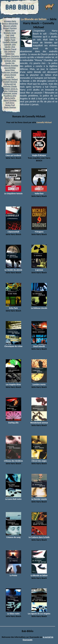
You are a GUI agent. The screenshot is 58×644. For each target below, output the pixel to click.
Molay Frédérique (10, 91)
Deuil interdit (39, 345)
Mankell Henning (10, 82)
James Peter (10, 70)
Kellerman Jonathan (10, 72)
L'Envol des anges (39, 460)
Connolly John (10, 44)
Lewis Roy (10, 77)
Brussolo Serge (10, 33)
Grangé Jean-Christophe (10, 58)
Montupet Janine (10, 93)
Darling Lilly (13, 421)
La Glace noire (13, 612)
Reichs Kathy (10, 98)
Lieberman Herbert (10, 79)
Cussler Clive (10, 47)
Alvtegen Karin (10, 21)
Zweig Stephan (10, 107)
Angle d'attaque (39, 154)
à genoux (39, 269)
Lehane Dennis (10, 75)
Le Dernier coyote (39, 498)
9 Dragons (39, 230)
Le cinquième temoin (13, 192)
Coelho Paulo (10, 40)
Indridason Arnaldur (10, 65)
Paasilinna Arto (10, 96)
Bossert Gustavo (10, 28)
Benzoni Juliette (10, 26)
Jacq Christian (10, 68)
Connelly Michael (10, 42)
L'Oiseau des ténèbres (13, 460)
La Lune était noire (13, 498)
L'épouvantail (13, 230)
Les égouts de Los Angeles (39, 612)
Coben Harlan (10, 37)
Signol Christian (10, 100)
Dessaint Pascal (10, 49)
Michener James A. (10, 89)
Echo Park (13, 307)
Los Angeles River (13, 383)
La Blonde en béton (34, 19)
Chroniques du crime (13, 345)
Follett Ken (10, 54)
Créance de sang (13, 536)
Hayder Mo (10, 63)
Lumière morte (39, 383)
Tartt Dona (10, 103)
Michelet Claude (10, 86)
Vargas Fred (10, 105)
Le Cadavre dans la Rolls (39, 536)
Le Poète (13, 574)
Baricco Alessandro (10, 24)
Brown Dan (10, 31)
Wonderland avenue (39, 421)
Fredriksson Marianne (10, 56)
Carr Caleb (10, 35)
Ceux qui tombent (13, 154)
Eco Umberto (10, 51)
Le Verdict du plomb (13, 269)
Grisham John (10, 61)
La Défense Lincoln (39, 307)
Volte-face (39, 192)
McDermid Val (10, 84)
